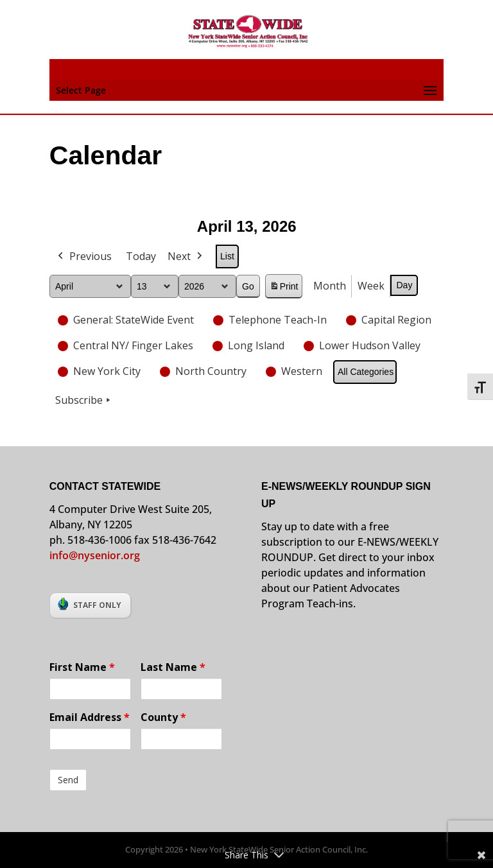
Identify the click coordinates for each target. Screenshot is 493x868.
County (163, 717)
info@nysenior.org (95, 555)
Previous (83, 257)
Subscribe (84, 401)
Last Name (173, 667)
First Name (82, 667)
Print (283, 288)
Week (371, 286)
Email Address (90, 717)
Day (404, 285)
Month (330, 286)
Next (186, 257)
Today (141, 256)
